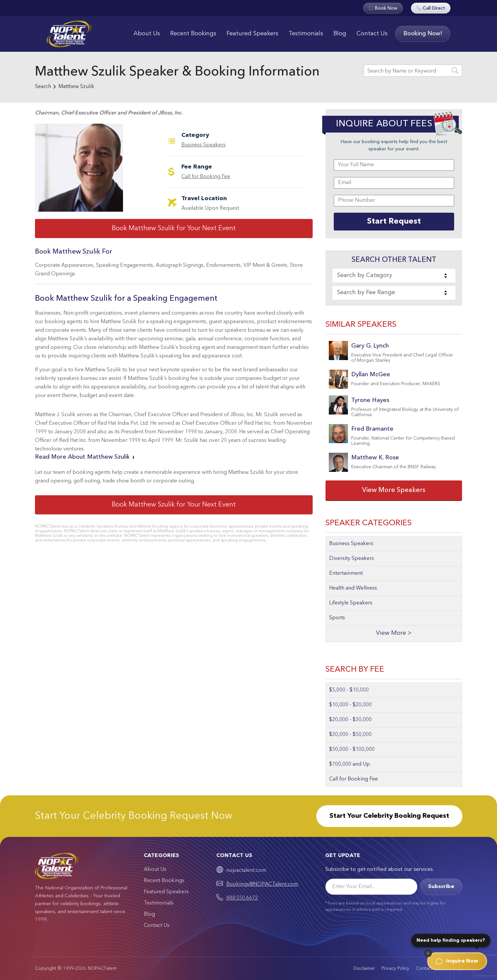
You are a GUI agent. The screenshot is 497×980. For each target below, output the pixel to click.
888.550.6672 (242, 898)
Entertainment (346, 573)
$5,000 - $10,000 (349, 690)
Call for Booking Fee (206, 177)
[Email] (371, 887)
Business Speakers (203, 145)
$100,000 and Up (350, 764)
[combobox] (394, 276)
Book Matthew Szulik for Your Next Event (174, 229)
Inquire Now (457, 961)
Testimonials (306, 34)
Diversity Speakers (352, 559)
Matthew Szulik (76, 87)
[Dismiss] (428, 953)
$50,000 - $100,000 (352, 750)
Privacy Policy (395, 968)
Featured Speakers (252, 34)
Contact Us (372, 34)
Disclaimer (364, 968)
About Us (147, 34)
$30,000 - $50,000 (350, 735)
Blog (340, 34)
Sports (337, 618)
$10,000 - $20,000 (350, 705)
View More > (394, 633)
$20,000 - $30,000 (350, 720)
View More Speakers (394, 490)
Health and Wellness (353, 588)
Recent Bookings (193, 34)
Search (43, 87)
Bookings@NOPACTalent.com (262, 884)
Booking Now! (423, 34)
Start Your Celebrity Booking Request (389, 816)
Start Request (394, 222)
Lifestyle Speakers (351, 603)
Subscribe (441, 887)
